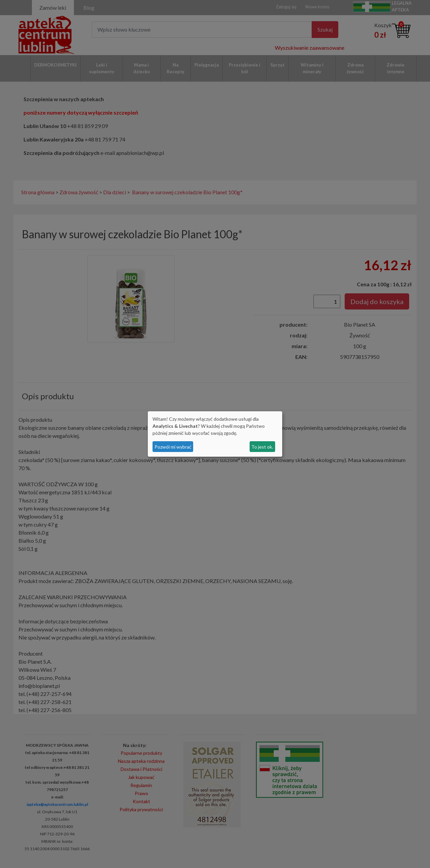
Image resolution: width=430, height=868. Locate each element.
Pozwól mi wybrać (173, 447)
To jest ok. (262, 447)
